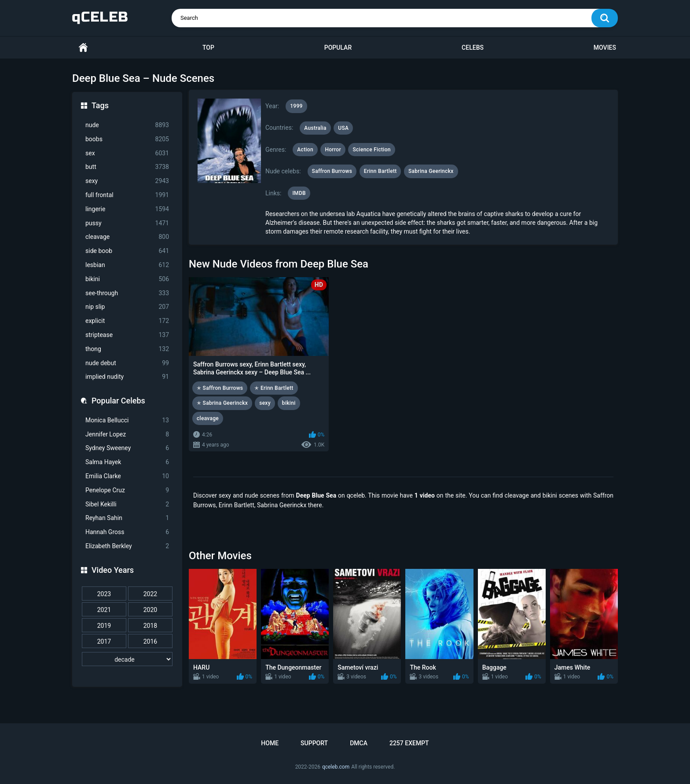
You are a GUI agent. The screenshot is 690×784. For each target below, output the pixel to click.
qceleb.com (336, 767)
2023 (104, 594)
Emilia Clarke (127, 476)
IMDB (299, 193)
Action (305, 150)
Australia (315, 128)
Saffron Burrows (332, 171)
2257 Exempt (409, 743)
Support (314, 743)
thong (127, 349)
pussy (127, 223)
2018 (150, 626)
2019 (104, 626)
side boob (127, 251)
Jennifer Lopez (127, 434)
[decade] (127, 659)
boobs (127, 139)
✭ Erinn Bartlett (274, 388)
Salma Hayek (127, 462)
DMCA (359, 743)
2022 (150, 594)
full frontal (127, 195)
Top (208, 48)
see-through (127, 293)
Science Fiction (371, 150)
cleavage (127, 237)
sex (127, 153)
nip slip (127, 307)
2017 (104, 641)
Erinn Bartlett (380, 171)
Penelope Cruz (127, 490)
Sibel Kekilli (127, 504)
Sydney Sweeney (127, 448)
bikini (127, 279)
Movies (605, 48)
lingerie (127, 209)
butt (127, 167)
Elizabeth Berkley (127, 546)
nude (127, 125)
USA (343, 128)
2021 (104, 610)
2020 (150, 610)
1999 (296, 106)
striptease (127, 335)
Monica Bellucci (127, 420)
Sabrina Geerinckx (431, 171)
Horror (333, 150)
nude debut (127, 363)
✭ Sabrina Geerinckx (222, 403)
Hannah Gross (127, 532)
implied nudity (127, 377)
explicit (127, 321)
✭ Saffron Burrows (220, 388)
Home (83, 48)
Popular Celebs (118, 401)
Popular (338, 48)
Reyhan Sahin (127, 518)
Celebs (473, 48)
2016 (150, 641)
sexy (127, 181)
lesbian (127, 265)
